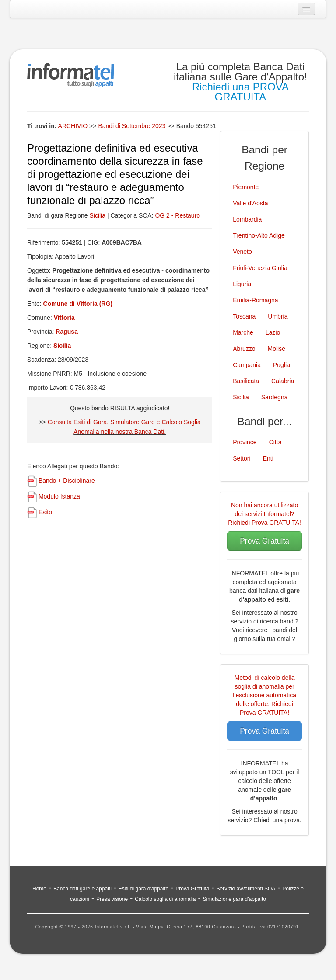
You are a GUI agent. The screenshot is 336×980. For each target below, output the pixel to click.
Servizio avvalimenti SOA (246, 889)
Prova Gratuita (264, 541)
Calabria (283, 381)
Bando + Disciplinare (67, 481)
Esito (45, 512)
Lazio (273, 332)
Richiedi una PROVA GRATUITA (240, 92)
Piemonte (246, 187)
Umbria (278, 316)
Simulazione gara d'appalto (234, 899)
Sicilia (97, 215)
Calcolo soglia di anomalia (165, 899)
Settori (241, 458)
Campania (247, 365)
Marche (243, 332)
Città (275, 442)
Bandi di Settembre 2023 (133, 126)
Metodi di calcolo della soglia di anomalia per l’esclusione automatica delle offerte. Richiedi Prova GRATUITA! (264, 695)
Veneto (242, 252)
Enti (268, 458)
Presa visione (112, 899)
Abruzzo (244, 349)
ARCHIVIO (73, 126)
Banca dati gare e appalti (82, 889)
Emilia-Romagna (255, 300)
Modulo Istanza (59, 496)
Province (245, 442)
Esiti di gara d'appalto (143, 889)
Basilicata (246, 381)
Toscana (244, 316)
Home (39, 889)
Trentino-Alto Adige (259, 235)
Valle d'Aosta (250, 203)
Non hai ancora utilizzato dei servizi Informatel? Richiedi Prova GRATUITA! (264, 514)
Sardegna (275, 397)
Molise (276, 349)
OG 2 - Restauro (177, 215)
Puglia (282, 365)
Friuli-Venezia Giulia (260, 268)
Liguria (242, 284)
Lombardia (247, 219)
